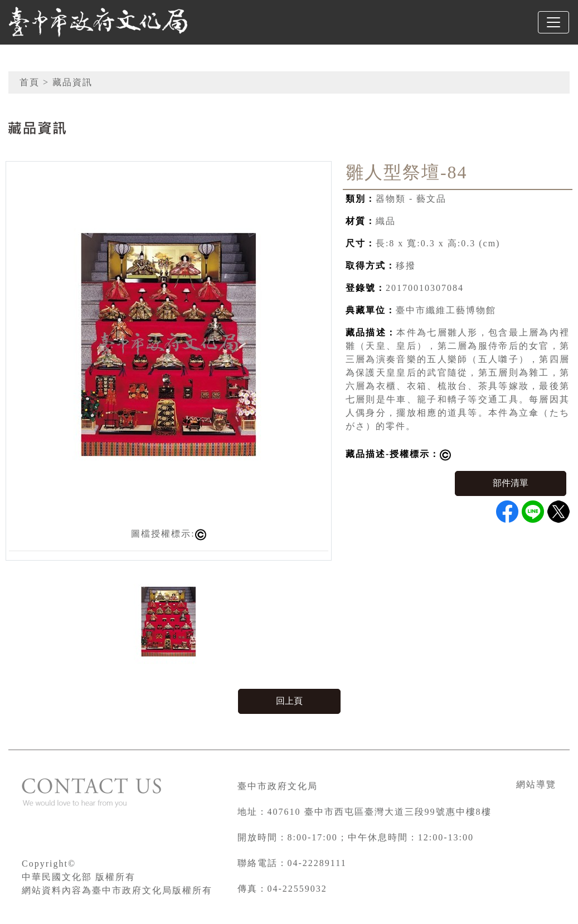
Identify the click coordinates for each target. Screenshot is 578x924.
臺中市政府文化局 (278, 786)
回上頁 (289, 701)
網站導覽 (536, 784)
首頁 (30, 82)
